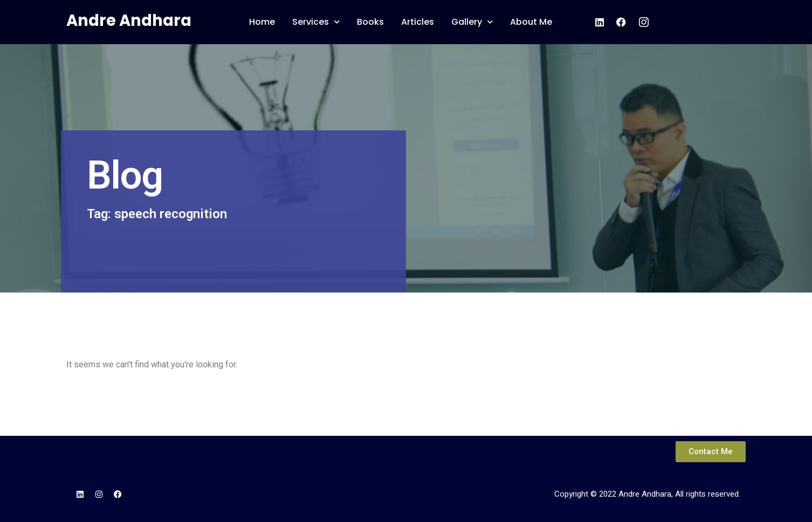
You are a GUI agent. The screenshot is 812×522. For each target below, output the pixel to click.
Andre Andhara (129, 20)
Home (262, 22)
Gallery (472, 22)
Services (316, 22)
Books (370, 22)
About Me (531, 22)
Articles (418, 22)
